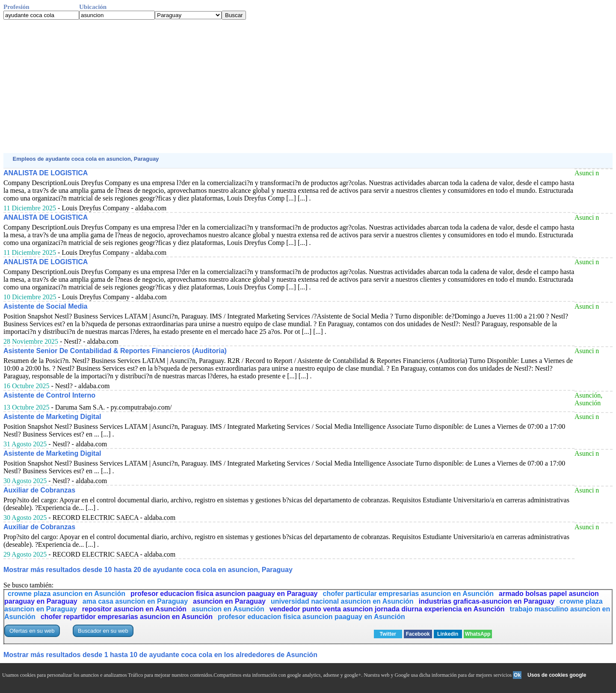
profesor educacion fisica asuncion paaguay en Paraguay (224, 594)
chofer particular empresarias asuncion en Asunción (409, 594)
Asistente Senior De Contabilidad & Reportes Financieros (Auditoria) (115, 351)
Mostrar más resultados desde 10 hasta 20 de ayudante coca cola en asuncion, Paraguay (148, 570)
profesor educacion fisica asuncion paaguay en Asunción (311, 617)
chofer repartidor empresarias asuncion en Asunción (127, 617)
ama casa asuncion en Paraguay (135, 601)
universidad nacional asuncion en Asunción (342, 601)
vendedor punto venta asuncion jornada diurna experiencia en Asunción (387, 609)
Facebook (418, 634)
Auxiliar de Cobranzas (39, 490)
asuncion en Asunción (228, 609)
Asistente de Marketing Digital (52, 417)
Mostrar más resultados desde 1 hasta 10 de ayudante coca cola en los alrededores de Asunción (160, 655)
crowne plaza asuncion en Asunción (67, 594)
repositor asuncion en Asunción (134, 609)
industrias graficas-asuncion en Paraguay (487, 601)
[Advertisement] (260, 86)
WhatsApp (478, 634)
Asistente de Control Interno (49, 395)
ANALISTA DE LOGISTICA (46, 173)
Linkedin (448, 634)
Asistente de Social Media (46, 306)
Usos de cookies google (557, 675)
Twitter (388, 634)
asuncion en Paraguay (229, 601)
